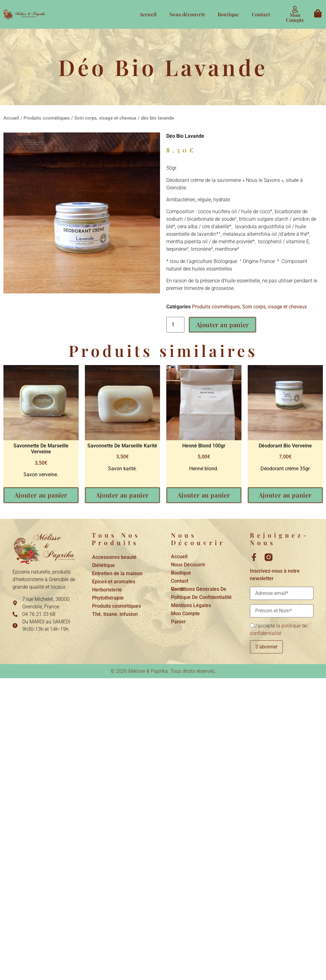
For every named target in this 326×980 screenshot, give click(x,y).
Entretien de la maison (117, 573)
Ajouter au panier (223, 325)
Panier (178, 622)
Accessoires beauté (114, 557)
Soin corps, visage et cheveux (105, 118)
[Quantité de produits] (175, 325)
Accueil (148, 14)
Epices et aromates (114, 582)
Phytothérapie (108, 598)
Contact (261, 14)
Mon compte (295, 17)
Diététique (103, 565)
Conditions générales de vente (199, 589)
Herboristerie (107, 590)
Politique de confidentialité (201, 597)
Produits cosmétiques (47, 118)
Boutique (228, 14)
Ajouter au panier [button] (41, 495)
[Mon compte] (295, 9)
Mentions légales (191, 605)
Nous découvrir (187, 14)
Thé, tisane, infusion (115, 614)
